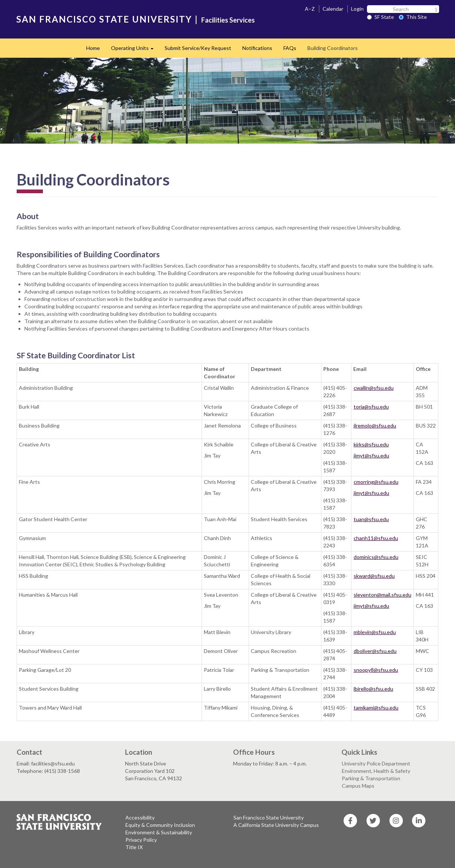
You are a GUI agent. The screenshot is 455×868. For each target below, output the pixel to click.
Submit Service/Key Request (198, 48)
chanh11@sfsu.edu (376, 538)
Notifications (257, 48)
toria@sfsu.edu (371, 407)
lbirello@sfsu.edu (373, 689)
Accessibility (140, 817)
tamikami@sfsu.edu (376, 708)
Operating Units (135, 50)
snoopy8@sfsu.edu (376, 670)
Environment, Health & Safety (376, 771)
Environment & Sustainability (159, 832)
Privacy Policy (141, 840)
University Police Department (376, 763)
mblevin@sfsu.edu (375, 632)
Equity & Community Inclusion (160, 825)
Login (357, 9)
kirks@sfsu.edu (371, 444)
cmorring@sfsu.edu (376, 482)
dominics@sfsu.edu (376, 557)
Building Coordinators (333, 48)
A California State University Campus (276, 825)
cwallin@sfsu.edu (374, 388)
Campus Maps (358, 786)
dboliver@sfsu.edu (375, 651)
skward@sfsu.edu (374, 576)
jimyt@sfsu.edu (371, 455)
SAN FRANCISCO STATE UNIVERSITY (104, 19)
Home (93, 48)
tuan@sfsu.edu (371, 519)
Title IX (134, 847)
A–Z (310, 9)
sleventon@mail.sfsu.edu (382, 595)
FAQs (290, 48)
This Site (413, 17)
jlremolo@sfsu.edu (375, 425)
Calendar (333, 9)
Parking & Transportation (371, 778)
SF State (380, 17)
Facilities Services (228, 20)
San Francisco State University (269, 817)
